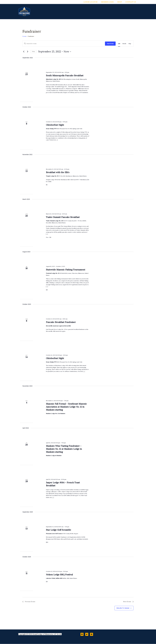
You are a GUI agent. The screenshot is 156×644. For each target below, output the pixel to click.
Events (24, 36)
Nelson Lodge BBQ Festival (59, 575)
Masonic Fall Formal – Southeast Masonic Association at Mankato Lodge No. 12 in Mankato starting (66, 407)
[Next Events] (28, 52)
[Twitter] (87, 634)
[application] (79, 12)
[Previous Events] (24, 52)
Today (33, 52)
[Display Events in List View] (119, 44)
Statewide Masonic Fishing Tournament (66, 270)
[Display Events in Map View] (130, 44)
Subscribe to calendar (123, 608)
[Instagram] (92, 634)
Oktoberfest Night (55, 125)
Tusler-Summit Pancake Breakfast (63, 217)
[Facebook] (82, 634)
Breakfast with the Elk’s (58, 172)
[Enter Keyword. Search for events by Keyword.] (64, 44)
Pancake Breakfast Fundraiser (61, 322)
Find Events (110, 44)
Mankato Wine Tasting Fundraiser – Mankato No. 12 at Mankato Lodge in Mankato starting (64, 449)
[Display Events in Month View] (124, 44)
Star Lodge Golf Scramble (58, 530)
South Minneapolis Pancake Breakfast (65, 76)
